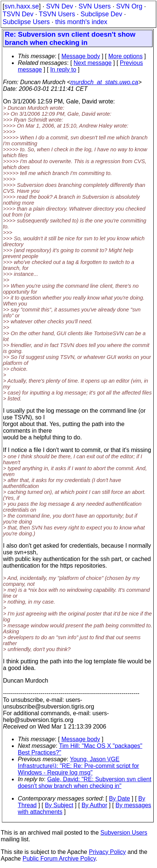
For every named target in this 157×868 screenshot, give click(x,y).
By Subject (59, 805)
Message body (81, 56)
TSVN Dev (18, 14)
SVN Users (94, 6)
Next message (92, 63)
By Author (94, 805)
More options (126, 56)
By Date (119, 798)
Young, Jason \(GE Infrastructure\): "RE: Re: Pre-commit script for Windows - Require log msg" (78, 766)
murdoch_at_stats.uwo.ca (104, 82)
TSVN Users (57, 14)
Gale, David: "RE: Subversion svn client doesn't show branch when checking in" (85, 783)
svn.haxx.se (22, 6)
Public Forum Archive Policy (59, 859)
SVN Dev (59, 6)
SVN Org (129, 6)
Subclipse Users (26, 22)
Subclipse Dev (101, 14)
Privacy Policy (107, 852)
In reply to (63, 70)
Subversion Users (124, 833)
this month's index (81, 22)
